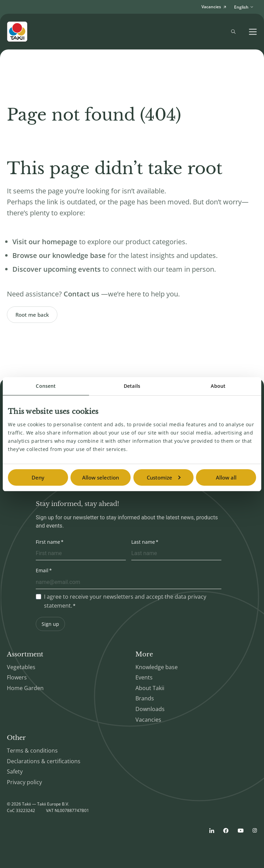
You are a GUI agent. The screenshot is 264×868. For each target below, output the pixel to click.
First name (48, 542)
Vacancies (148, 720)
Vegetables (21, 667)
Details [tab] (132, 386)
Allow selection (101, 477)
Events (144, 677)
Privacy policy (24, 782)
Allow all (226, 477)
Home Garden (25, 688)
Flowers (17, 677)
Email (42, 570)
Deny (38, 477)
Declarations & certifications (44, 761)
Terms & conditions (32, 751)
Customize (164, 477)
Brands (145, 698)
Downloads (150, 709)
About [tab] (218, 386)
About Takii (150, 688)
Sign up (50, 624)
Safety (15, 771)
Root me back (32, 315)
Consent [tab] (46, 386)
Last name (143, 542)
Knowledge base (157, 667)
